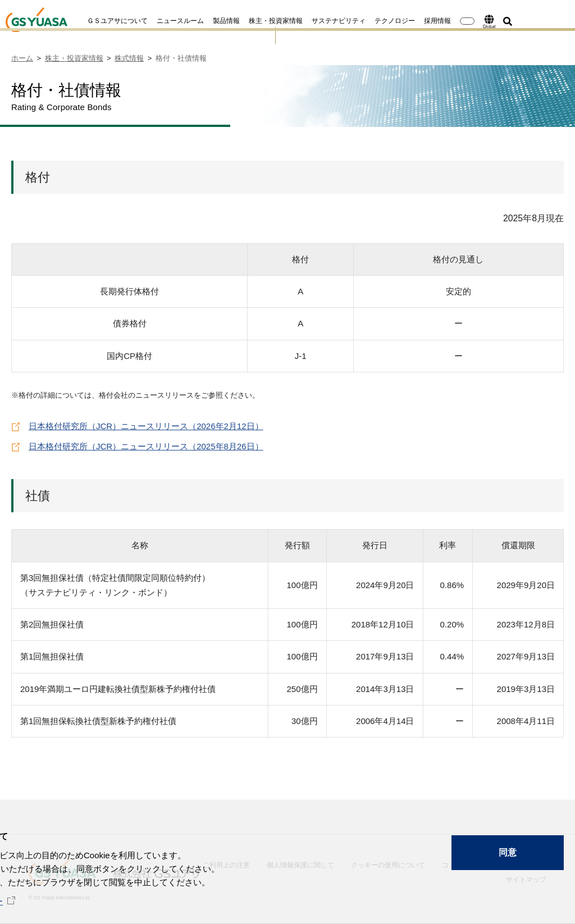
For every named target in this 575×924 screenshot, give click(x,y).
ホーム (22, 58)
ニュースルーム (147, 21)
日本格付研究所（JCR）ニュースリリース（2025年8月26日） (146, 445)
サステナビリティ (305, 21)
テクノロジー (361, 21)
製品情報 (193, 21)
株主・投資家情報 (242, 21)
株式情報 (129, 58)
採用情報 (404, 21)
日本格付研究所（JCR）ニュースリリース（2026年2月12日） (146, 425)
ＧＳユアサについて (84, 21)
